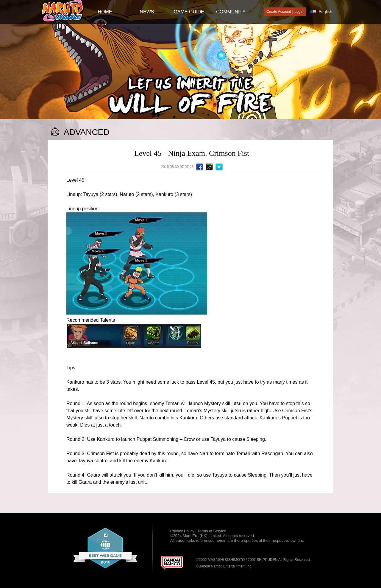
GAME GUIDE (189, 12)
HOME (105, 12)
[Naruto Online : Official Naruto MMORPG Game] (63, 11)
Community (231, 12)
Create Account (279, 12)
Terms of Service (212, 531)
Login (299, 12)
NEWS (147, 12)
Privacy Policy (183, 531)
